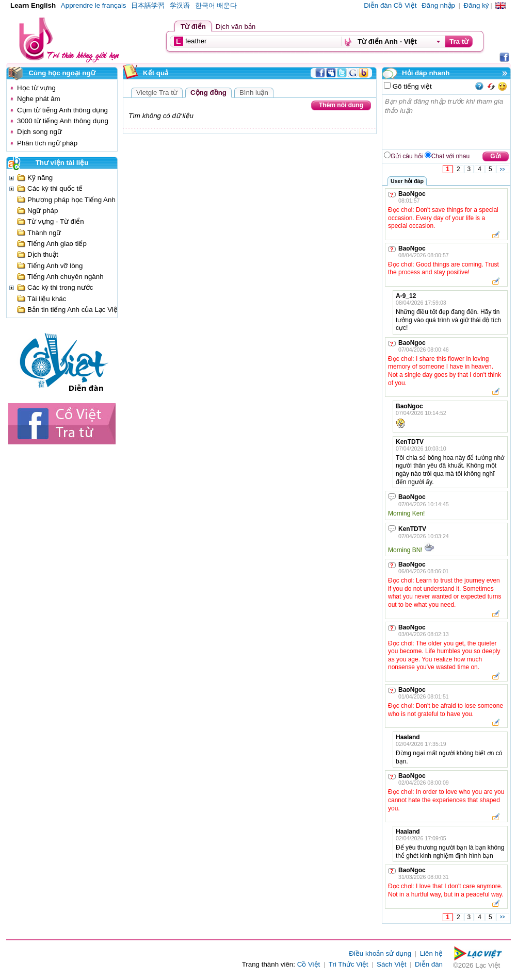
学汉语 (180, 5)
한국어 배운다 (216, 5)
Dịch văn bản (236, 27)
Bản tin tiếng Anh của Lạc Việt (74, 310)
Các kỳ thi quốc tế (55, 188)
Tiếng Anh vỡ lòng (55, 266)
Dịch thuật (43, 254)
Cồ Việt (309, 964)
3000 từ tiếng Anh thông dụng (63, 121)
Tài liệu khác (47, 299)
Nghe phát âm (39, 99)
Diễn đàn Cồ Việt (390, 5)
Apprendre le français (94, 5)
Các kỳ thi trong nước (60, 287)
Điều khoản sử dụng (380, 953)
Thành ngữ (44, 233)
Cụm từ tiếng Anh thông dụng (62, 110)
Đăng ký (476, 5)
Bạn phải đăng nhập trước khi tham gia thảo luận (447, 122)
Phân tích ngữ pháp (47, 143)
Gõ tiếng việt (411, 86)
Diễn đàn (429, 964)
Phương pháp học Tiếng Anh (71, 200)
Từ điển (193, 27)
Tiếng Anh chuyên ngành (66, 277)
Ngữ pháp (43, 211)
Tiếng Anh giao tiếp (57, 244)
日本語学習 (148, 5)
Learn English (33, 5)
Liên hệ (431, 953)
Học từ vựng (36, 88)
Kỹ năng (40, 178)
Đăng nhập (438, 5)
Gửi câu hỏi (407, 156)
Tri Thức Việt (349, 964)
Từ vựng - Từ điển (56, 221)
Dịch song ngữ (39, 132)
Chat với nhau (450, 156)
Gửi (496, 156)
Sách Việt (391, 964)
